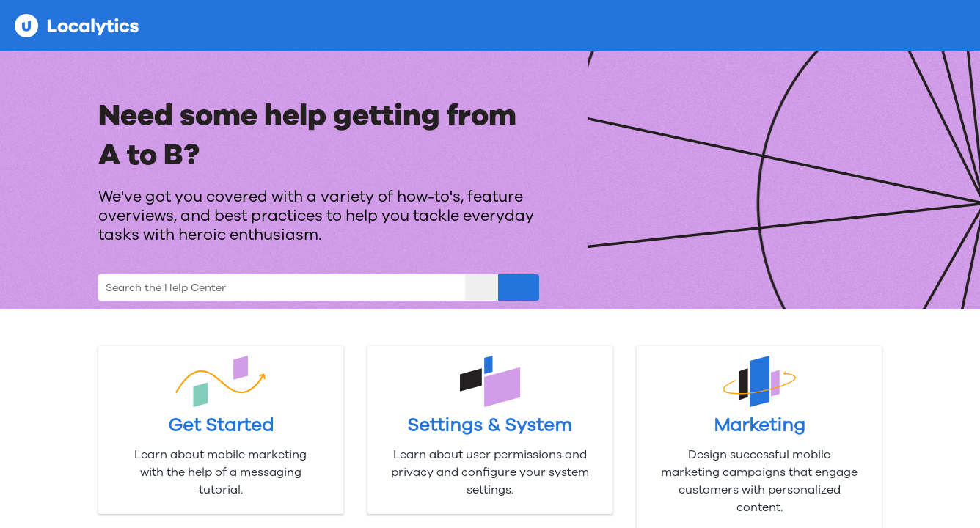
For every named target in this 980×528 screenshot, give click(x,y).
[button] (482, 287)
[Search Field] (319, 287)
